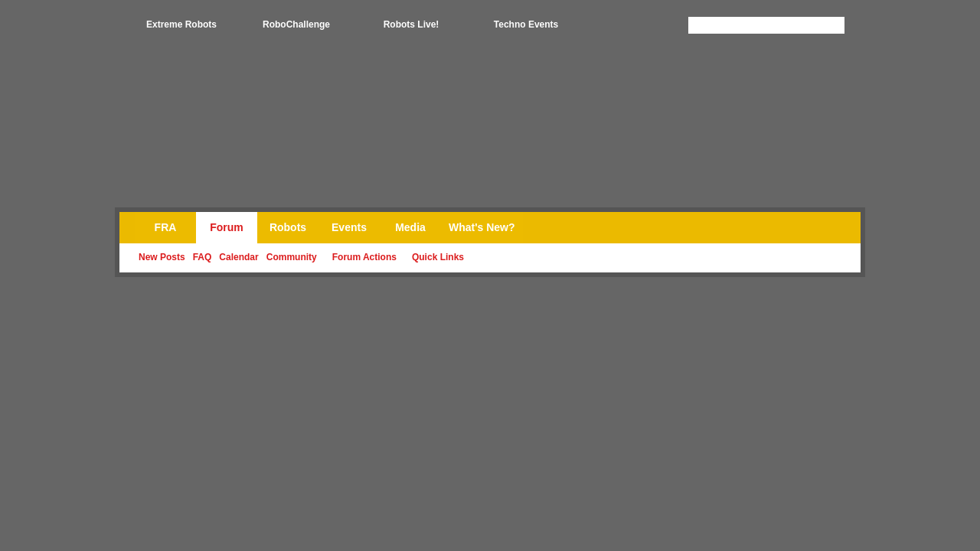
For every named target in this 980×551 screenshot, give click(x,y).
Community (292, 257)
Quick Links (438, 257)
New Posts (162, 257)
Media (410, 227)
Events (349, 227)
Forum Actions (364, 257)
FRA (166, 227)
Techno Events (526, 24)
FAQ (203, 257)
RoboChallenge (296, 24)
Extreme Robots (181, 24)
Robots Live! (412, 24)
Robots (288, 227)
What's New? (482, 227)
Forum (227, 227)
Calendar (238, 257)
